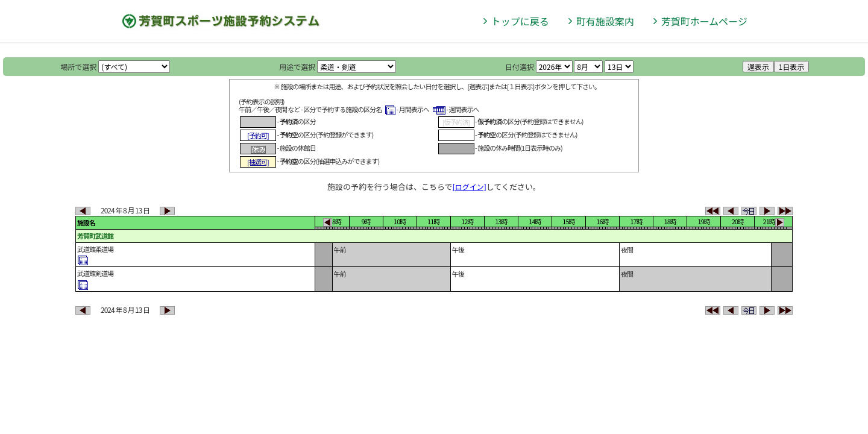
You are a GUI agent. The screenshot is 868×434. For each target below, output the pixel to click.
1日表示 (792, 67)
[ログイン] (470, 187)
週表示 (758, 67)
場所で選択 (79, 67)
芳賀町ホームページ (704, 21)
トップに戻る (520, 21)
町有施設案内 (605, 21)
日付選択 (520, 67)
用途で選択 (297, 67)
